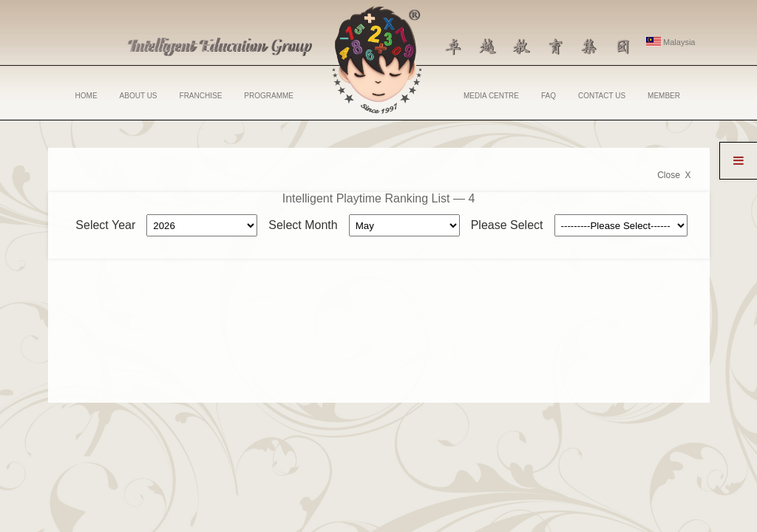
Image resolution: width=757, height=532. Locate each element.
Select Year (105, 225)
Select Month (303, 225)
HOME (86, 96)
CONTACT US (602, 96)
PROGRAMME (269, 96)
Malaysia (671, 42)
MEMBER (664, 96)
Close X (674, 175)
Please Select (507, 225)
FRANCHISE (201, 96)
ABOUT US (139, 96)
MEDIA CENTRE (491, 96)
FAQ (549, 96)
